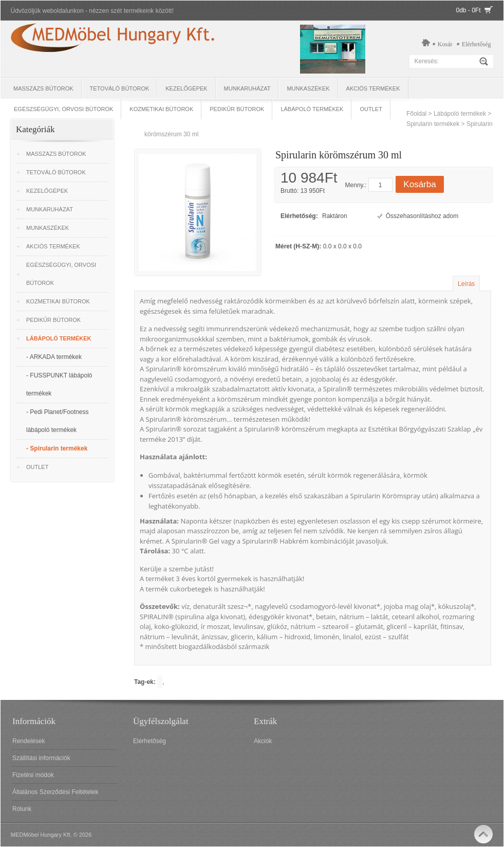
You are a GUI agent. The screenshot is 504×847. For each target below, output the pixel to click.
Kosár (445, 44)
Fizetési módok (33, 775)
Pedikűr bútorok (237, 109)
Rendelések (29, 741)
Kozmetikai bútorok (161, 109)
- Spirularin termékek (57, 448)
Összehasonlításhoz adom (422, 216)
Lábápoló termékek (312, 109)
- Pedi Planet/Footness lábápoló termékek (57, 421)
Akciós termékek (373, 88)
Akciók (263, 741)
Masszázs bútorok (43, 88)
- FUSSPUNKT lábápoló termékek (59, 384)
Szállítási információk (41, 758)
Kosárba (419, 184)
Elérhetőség (477, 44)
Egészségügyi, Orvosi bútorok (63, 109)
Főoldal (416, 114)
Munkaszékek (308, 88)
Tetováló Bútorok (120, 88)
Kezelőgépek (186, 88)
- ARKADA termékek (54, 357)
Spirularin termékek (433, 124)
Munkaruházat (247, 88)
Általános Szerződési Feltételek (55, 792)
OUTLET (371, 109)
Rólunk (22, 809)
